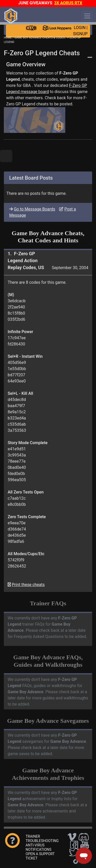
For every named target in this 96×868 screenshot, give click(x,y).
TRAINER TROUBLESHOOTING (42, 839)
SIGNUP (80, 34)
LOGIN (80, 28)
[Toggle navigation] (87, 16)
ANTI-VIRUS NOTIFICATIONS (39, 847)
